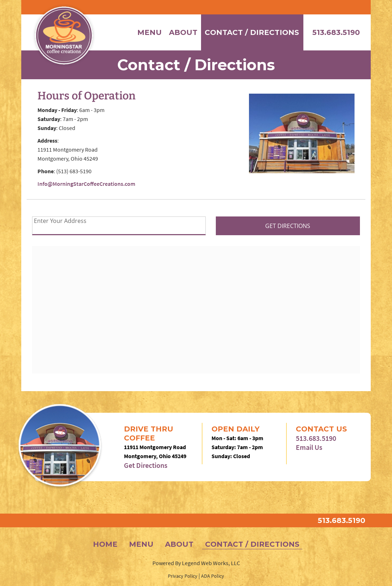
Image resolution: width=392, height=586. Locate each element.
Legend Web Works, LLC (211, 563)
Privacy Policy (183, 576)
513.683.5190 (336, 32)
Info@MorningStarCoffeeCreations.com (86, 184)
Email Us (309, 447)
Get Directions (146, 465)
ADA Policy (213, 576)
